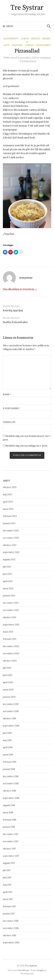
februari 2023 (10, 516)
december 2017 (11, 834)
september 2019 (11, 726)
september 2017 (11, 856)
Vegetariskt (43, 45)
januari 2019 (9, 769)
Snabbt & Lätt (27, 42)
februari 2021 (10, 639)
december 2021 (11, 603)
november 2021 (11, 610)
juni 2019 (7, 733)
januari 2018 (9, 827)
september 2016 (11, 942)
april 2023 (8, 502)
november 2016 (11, 928)
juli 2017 (7, 870)
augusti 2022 (9, 559)
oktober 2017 (9, 849)
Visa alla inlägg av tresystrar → (20, 289)
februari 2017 (10, 906)
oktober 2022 (10, 545)
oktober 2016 (10, 935)
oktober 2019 (10, 718)
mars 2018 (8, 812)
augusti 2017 (9, 863)
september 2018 (11, 798)
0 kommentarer (28, 61)
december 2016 (11, 921)
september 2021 (11, 625)
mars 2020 (8, 690)
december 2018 (11, 776)
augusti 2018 (9, 805)
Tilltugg (17, 45)
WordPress (24, 970)
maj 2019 (7, 740)
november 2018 (11, 783)
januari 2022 (9, 596)
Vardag (29, 45)
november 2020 (11, 653)
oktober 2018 (9, 791)
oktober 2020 (10, 661)
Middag (36, 39)
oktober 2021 (9, 617)
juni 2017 (7, 877)
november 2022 (11, 538)
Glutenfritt (11, 39)
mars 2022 (8, 588)
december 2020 (11, 646)
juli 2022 (7, 567)
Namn (7, 394)
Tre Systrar (27, 8)
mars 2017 (8, 899)
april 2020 (8, 682)
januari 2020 (9, 697)
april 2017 (8, 892)
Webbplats (9, 422)
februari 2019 (10, 762)
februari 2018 (10, 820)
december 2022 (11, 531)
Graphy (40, 970)
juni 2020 (7, 675)
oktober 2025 (10, 487)
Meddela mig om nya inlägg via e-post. (27, 446)
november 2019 (11, 711)
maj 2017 (7, 885)
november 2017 (11, 841)
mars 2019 (8, 755)
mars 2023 (8, 509)
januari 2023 (9, 523)
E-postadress (11, 408)
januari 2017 (9, 914)
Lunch (25, 39)
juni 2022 (7, 574)
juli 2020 (7, 668)
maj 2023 (7, 494)
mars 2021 (8, 632)
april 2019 (8, 747)
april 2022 (8, 581)
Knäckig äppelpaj (13, 310)
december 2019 (11, 704)
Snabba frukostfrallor (15, 322)
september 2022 (11, 552)
